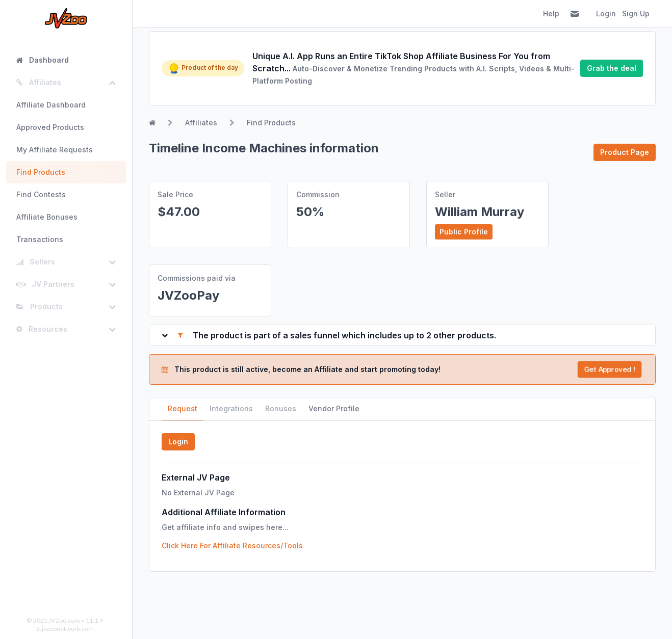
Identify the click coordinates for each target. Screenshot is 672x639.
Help (551, 14)
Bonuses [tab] (281, 408)
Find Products (41, 172)
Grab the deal (612, 68)
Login (606, 14)
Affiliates (201, 123)
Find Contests (41, 194)
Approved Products (50, 127)
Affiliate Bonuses (47, 217)
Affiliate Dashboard (51, 105)
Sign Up (636, 14)
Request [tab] (183, 408)
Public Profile (464, 232)
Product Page (625, 152)
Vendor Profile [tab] (334, 408)
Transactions (40, 239)
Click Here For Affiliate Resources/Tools (232, 545)
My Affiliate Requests (55, 150)
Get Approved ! (609, 369)
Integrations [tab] (231, 408)
